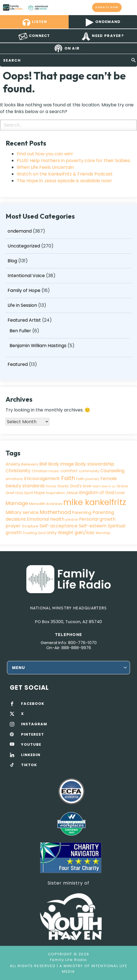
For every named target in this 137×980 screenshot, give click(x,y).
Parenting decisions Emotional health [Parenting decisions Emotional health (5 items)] (60, 516)
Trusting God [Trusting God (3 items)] (34, 533)
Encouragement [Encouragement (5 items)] (42, 479)
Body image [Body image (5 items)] (61, 464)
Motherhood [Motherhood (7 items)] (55, 512)
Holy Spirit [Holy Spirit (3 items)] (24, 493)
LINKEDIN (31, 755)
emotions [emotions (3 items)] (14, 479)
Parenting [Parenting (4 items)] (82, 513)
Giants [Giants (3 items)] (63, 486)
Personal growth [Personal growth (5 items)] (97, 519)
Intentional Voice (26, 276)
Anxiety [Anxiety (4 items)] (13, 464)
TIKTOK (29, 765)
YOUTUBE (31, 745)
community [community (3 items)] (89, 471)
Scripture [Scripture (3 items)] (30, 526)
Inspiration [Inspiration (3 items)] (55, 493)
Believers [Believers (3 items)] (30, 464)
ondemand (20, 231)
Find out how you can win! (45, 154)
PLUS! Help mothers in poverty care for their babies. (74, 161)
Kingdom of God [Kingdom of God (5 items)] (97, 493)
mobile (129, 7)
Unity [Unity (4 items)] (52, 533)
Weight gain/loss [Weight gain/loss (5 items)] (76, 533)
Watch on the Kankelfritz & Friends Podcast (65, 174)
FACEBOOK (33, 704)
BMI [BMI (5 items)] (43, 464)
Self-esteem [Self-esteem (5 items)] (93, 526)
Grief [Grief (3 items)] (10, 493)
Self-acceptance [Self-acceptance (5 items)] (59, 526)
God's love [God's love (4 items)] (81, 486)
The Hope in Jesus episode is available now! (64, 181)
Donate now (107, 7)
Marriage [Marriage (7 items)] (17, 503)
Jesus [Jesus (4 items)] (72, 493)
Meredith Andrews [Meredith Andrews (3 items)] (46, 504)
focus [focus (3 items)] (51, 486)
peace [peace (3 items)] (72, 519)
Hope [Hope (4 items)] (40, 493)
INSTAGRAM (34, 724)
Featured (18, 364)
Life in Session (22, 305)
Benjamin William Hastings (38, 346)
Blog (12, 261)
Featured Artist (24, 320)
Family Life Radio (53, 7)
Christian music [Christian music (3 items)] (46, 471)
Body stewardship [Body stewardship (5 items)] (95, 464)
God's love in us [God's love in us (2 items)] (104, 486)
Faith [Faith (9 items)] (68, 478)
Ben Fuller (20, 331)
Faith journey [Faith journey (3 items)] (88, 479)
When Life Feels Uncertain (45, 167)
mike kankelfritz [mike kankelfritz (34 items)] (95, 502)
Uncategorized (24, 246)
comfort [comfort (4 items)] (69, 471)
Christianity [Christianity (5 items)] (18, 471)
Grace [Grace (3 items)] (122, 486)
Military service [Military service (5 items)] (22, 512)
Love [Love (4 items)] (120, 493)
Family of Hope (24, 290)
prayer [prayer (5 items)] (13, 526)
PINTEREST (32, 735)
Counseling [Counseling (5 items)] (112, 471)
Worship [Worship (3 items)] (103, 533)
